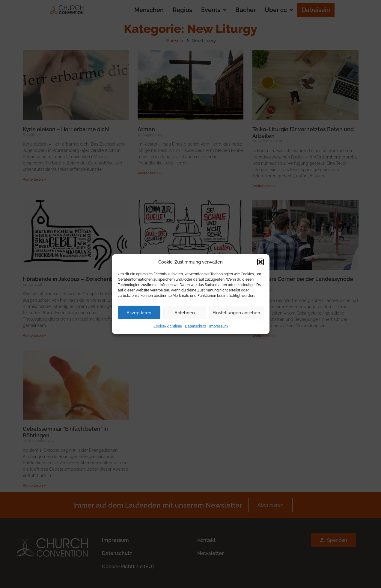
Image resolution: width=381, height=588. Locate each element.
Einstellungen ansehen (236, 312)
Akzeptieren (139, 312)
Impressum (219, 326)
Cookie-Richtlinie (168, 326)
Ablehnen (185, 312)
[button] (260, 262)
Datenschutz (196, 326)
